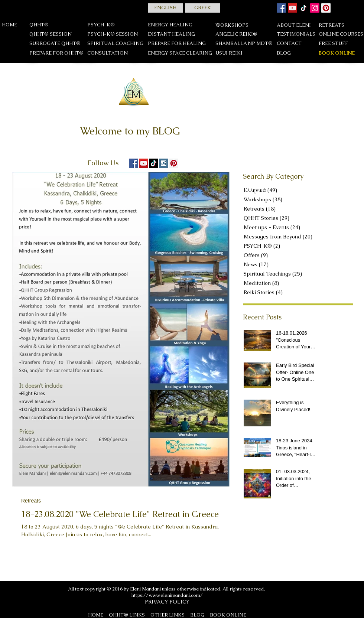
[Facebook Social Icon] (281, 8)
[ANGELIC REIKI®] (236, 34)
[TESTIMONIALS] (296, 34)
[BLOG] (284, 53)
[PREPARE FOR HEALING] (177, 44)
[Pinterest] (326, 8)
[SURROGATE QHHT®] (55, 44)
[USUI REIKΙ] (229, 53)
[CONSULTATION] (112, 53)
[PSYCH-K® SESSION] (113, 34)
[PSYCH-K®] (101, 25)
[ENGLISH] (165, 8)
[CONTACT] (289, 44)
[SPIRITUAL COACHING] (115, 44)
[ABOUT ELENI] (294, 25)
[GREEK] (202, 8)
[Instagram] (315, 8)
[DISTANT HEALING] (171, 34)
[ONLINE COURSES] (341, 34)
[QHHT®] (39, 25)
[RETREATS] (340, 25)
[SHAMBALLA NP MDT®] (244, 44)
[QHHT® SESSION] (51, 34)
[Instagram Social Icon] (164, 163)
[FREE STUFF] (340, 44)
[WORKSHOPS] (232, 25)
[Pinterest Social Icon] (174, 163)
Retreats (31, 501)
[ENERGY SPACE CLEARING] (180, 53)
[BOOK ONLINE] (337, 53)
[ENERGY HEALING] (170, 25)
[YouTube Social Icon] (144, 163)
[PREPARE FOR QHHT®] (56, 53)
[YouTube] (292, 8)
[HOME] (10, 25)
